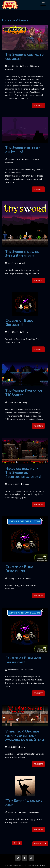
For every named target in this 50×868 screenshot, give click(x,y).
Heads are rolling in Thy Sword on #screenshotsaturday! (23, 472)
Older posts (40, 844)
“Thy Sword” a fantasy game (24, 803)
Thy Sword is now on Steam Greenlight (22, 253)
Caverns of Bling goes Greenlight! (23, 660)
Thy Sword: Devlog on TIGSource (24, 393)
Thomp (25, 66)
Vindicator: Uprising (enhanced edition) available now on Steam (25, 735)
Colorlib (23, 865)
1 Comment (34, 812)
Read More (38, 105)
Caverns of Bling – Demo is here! (21, 569)
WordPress (41, 865)
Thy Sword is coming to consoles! (24, 56)
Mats (23, 747)
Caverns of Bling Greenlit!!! (19, 322)
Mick (24, 263)
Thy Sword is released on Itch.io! (23, 150)
